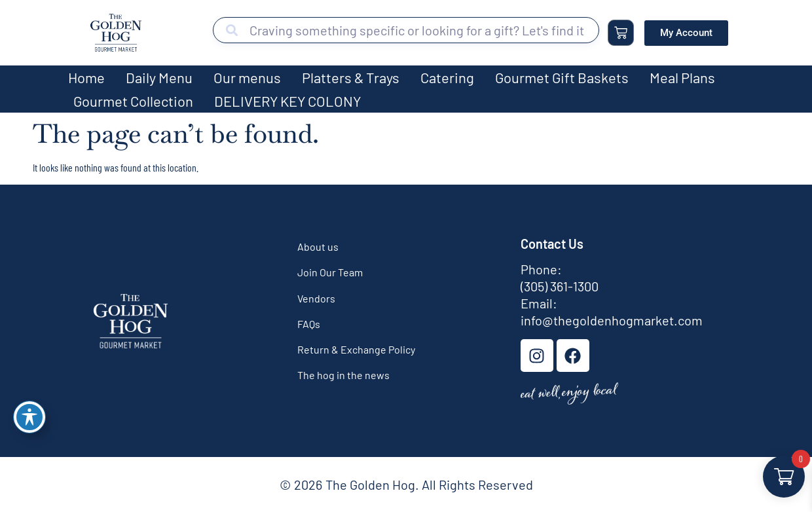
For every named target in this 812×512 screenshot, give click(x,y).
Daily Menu (159, 77)
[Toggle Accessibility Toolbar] (29, 417)
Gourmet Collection (133, 101)
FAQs (309, 324)
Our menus (247, 77)
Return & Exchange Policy (356, 349)
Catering (447, 77)
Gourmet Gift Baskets (562, 77)
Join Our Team (330, 272)
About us (318, 247)
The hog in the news (343, 375)
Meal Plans (682, 77)
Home (86, 77)
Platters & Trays (351, 77)
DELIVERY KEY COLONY (287, 101)
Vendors (316, 298)
